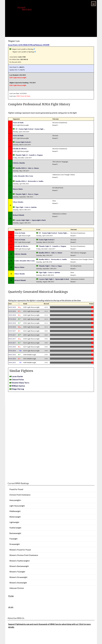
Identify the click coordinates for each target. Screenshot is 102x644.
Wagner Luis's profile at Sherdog (23, 49)
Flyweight (13, 539)
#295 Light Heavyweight (18, 78)
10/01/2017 (12, 331)
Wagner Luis (14, 41)
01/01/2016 (12, 359)
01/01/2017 (12, 343)
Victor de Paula (25, 96)
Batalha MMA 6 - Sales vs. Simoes (27, 168)
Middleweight (15, 511)
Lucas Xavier (17, 376)
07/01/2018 (12, 319)
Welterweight (15, 517)
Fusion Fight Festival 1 (23, 142)
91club (11, 596)
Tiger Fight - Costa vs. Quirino (26, 207)
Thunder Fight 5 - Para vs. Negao (27, 194)
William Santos (18, 386)
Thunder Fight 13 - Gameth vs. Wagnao (29, 155)
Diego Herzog (18, 389)
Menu (94, 4)
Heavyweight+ (15, 500)
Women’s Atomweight (18, 583)
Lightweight (14, 522)
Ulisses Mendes (18, 202)
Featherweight (15, 528)
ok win (11, 607)
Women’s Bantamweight (19, 566)
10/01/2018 (12, 315)
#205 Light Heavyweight (18, 85)
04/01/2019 (12, 307)
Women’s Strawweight (18, 577)
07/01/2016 (12, 351)
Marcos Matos (18, 189)
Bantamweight (15, 533)
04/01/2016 (12, 355)
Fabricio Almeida (19, 163)
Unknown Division (17, 588)
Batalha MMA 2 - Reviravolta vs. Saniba (29, 181)
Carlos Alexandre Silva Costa (23, 176)
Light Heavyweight (17, 506)
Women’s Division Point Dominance (24, 555)
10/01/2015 (12, 362)
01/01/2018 (12, 327)
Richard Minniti (18, 215)
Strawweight (15, 544)
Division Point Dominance (20, 495)
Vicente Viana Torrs (20, 383)
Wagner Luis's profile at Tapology (23, 52)
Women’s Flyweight (17, 572)
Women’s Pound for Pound (20, 550)
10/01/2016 (12, 347)
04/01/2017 (12, 339)
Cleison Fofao (18, 379)
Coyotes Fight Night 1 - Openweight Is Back (31, 220)
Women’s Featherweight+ (20, 561)
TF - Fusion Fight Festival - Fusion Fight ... (30, 129)
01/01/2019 (12, 311)
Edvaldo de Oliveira (20, 149)
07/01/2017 (12, 335)
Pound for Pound (16, 489)
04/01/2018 (12, 323)
